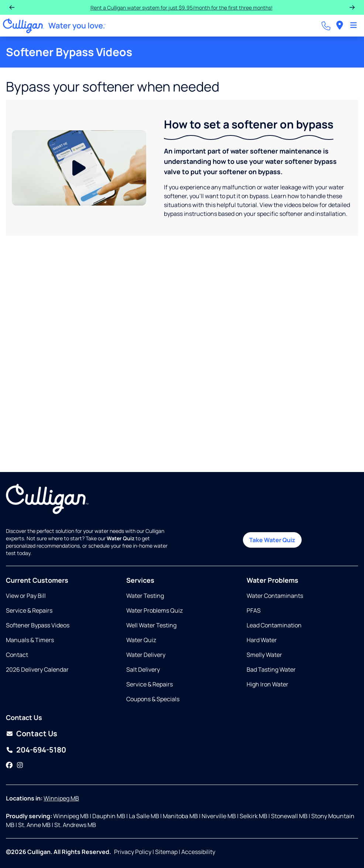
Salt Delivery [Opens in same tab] (143, 669)
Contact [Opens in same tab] (17, 655)
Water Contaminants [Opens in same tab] (275, 596)
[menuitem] (340, 26)
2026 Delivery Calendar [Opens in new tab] (37, 669)
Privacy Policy (133, 852)
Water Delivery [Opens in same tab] (146, 655)
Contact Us (37, 733)
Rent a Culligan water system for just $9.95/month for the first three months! (177, 8)
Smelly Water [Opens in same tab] (264, 655)
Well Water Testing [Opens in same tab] (151, 625)
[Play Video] (79, 168)
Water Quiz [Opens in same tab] (141, 640)
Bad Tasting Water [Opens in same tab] (271, 669)
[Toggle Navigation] (353, 26)
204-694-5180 (41, 750)
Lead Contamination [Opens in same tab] (274, 625)
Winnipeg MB (61, 798)
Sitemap (166, 852)
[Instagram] (20, 765)
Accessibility (198, 852)
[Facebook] (9, 765)
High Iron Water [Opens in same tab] (267, 684)
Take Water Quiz (272, 540)
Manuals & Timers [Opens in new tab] (30, 640)
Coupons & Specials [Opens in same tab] (153, 699)
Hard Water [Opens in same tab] (262, 640)
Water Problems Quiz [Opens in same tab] (154, 610)
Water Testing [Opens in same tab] (145, 596)
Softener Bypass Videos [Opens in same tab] (38, 625)
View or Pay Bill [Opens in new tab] (26, 596)
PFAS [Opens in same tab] (254, 610)
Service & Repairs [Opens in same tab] (29, 610)
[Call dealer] (326, 26)
